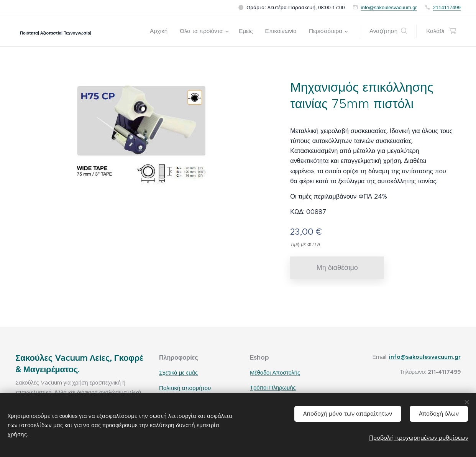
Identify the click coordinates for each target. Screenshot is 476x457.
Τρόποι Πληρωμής (273, 388)
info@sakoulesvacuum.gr (389, 7)
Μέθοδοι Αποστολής (275, 373)
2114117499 (447, 7)
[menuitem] (161, 31)
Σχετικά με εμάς (178, 373)
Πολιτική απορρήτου (185, 388)
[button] (388, 31)
